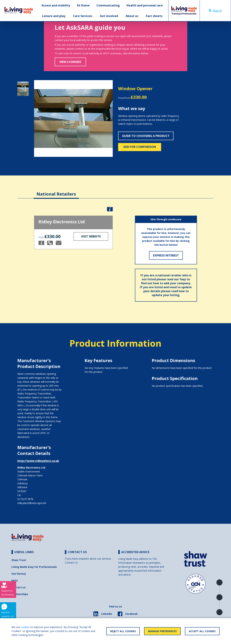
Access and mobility (56, 5)
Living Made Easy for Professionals (34, 567)
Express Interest (166, 255)
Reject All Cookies (123, 631)
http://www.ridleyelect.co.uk (38, 461)
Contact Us (71, 563)
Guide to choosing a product (146, 136)
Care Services (83, 16)
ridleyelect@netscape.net (32, 503)
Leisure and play (54, 16)
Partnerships (20, 594)
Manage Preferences (162, 631)
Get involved (109, 16)
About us (132, 16)
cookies (25, 627)
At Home (83, 5)
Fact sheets (154, 16)
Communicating (108, 5)
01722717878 (25, 499)
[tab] (56, 191)
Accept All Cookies (202, 631)
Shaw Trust (19, 560)
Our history (19, 574)
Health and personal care (145, 5)
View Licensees (70, 62)
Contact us (19, 587)
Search (215, 11)
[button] (40, 118)
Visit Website (91, 236)
